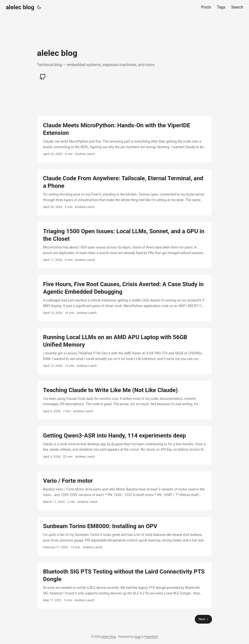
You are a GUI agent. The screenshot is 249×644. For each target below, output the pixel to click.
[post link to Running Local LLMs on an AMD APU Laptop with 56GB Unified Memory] (124, 351)
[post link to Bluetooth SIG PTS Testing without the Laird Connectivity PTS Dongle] (124, 585)
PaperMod (151, 637)
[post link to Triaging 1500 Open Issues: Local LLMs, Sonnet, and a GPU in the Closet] (124, 245)
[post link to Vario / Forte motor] (124, 491)
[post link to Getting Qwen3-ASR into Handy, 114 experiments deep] (124, 446)
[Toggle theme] (39, 7)
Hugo (138, 637)
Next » (203, 619)
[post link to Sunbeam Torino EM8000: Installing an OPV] (124, 536)
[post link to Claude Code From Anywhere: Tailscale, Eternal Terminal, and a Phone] (124, 192)
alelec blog (20, 7)
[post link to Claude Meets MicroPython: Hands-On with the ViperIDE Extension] (124, 139)
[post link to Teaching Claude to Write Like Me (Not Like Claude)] (124, 400)
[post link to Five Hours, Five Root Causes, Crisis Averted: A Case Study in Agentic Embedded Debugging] (124, 298)
